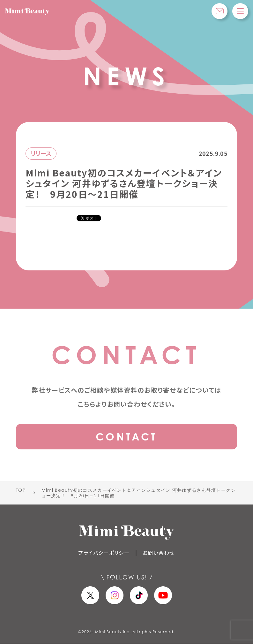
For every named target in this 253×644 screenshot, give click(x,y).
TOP (21, 490)
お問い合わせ (159, 553)
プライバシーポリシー (104, 553)
